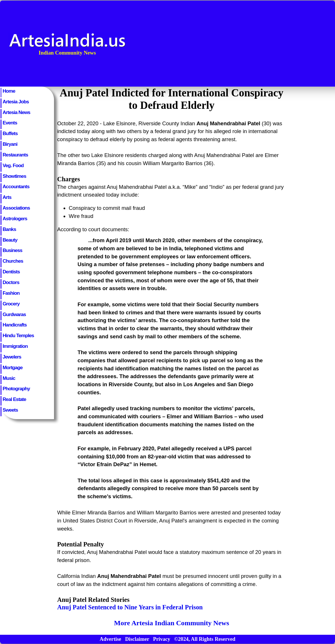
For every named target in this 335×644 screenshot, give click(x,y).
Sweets (10, 410)
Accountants (16, 186)
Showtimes (14, 176)
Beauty (10, 240)
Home (9, 91)
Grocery (11, 304)
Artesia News (16, 112)
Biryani (10, 144)
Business (12, 250)
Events (10, 123)
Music (9, 378)
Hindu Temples (18, 335)
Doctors (11, 282)
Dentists (11, 272)
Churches (13, 261)
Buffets (10, 133)
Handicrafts (15, 325)
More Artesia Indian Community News (172, 623)
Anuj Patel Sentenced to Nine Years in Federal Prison (130, 607)
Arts (7, 197)
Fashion (11, 293)
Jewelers (12, 357)
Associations (16, 208)
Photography (16, 389)
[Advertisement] (274, 44)
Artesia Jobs (16, 102)
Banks (9, 229)
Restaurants (15, 155)
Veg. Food (13, 165)
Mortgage (13, 367)
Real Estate (14, 399)
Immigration (15, 346)
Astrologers (15, 219)
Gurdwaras (14, 314)
